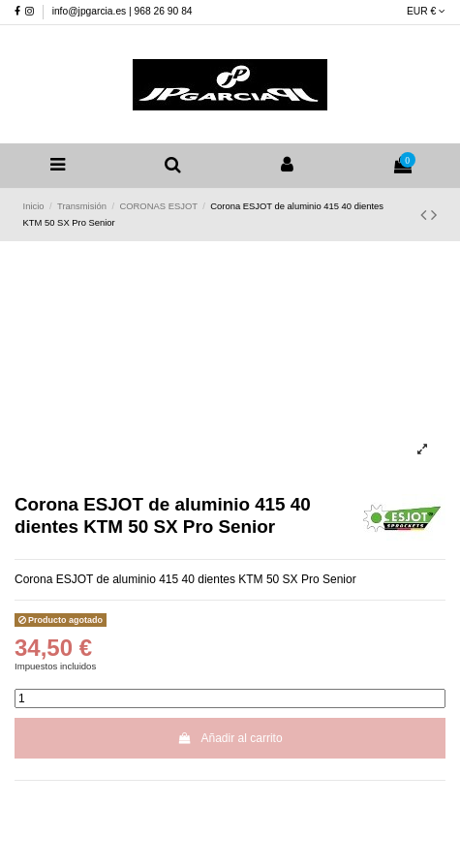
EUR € (426, 11)
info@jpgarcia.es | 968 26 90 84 (123, 11)
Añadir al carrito (230, 738)
